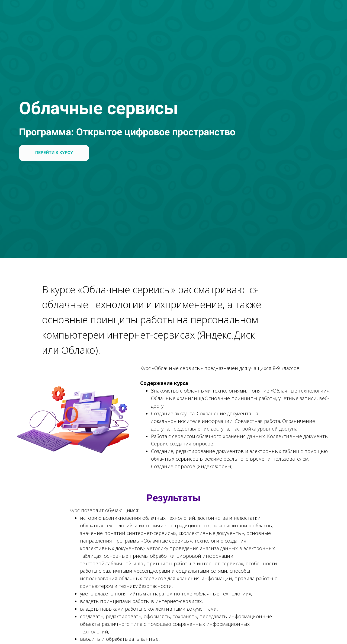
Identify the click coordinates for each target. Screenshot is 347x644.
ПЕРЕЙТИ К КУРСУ (54, 153)
